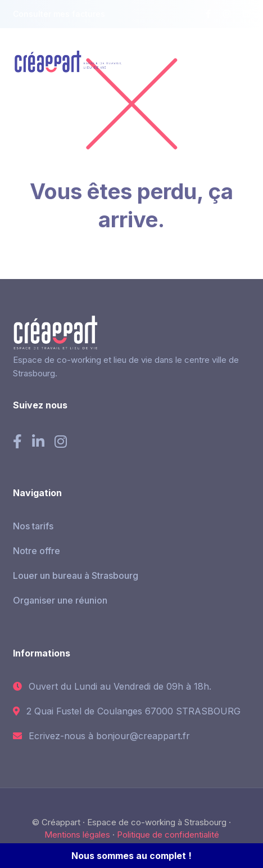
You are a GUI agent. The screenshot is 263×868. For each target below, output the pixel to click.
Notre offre (37, 551)
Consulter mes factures (59, 14)
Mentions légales (77, 835)
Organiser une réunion (60, 600)
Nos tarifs (33, 526)
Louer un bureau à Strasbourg (76, 575)
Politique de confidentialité (168, 835)
